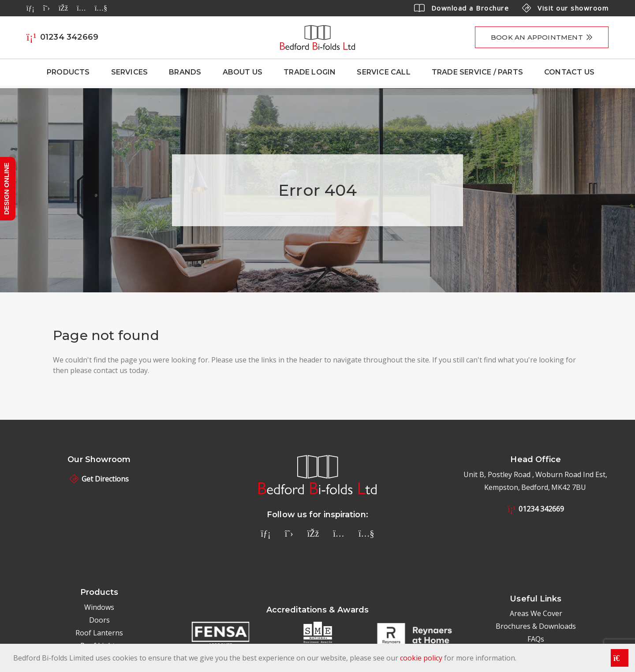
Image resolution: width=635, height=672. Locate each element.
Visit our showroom (565, 8)
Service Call (383, 72)
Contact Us (569, 72)
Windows (99, 607)
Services (130, 72)
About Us (243, 72)
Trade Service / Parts (477, 72)
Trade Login (310, 72)
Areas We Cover (536, 613)
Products (68, 72)
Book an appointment (537, 37)
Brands (185, 72)
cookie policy (421, 658)
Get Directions (99, 479)
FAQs (536, 639)
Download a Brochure (462, 8)
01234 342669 (536, 509)
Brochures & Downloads (536, 626)
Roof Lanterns (99, 633)
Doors (99, 620)
